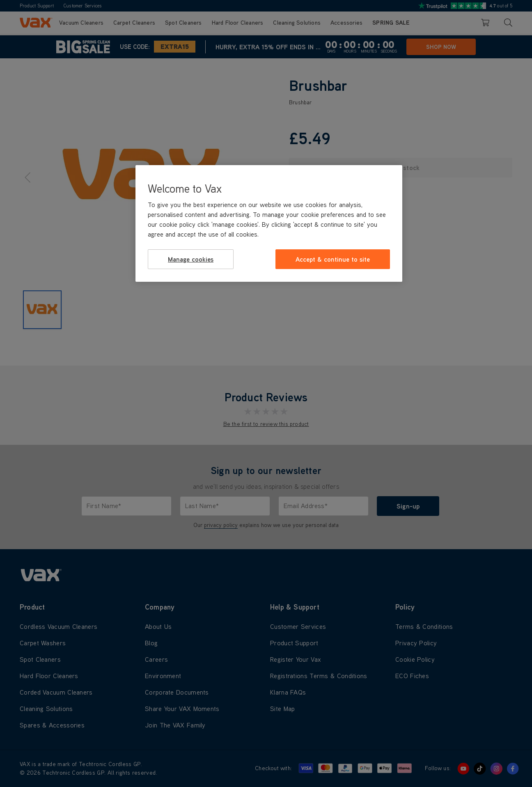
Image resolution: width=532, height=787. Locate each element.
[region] (269, 223)
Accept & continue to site (333, 259)
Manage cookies (191, 259)
